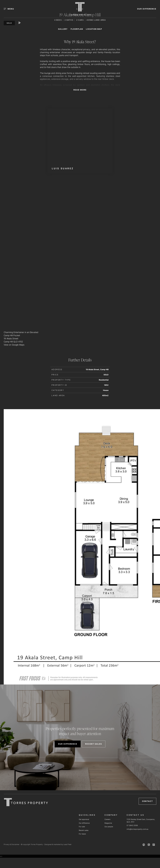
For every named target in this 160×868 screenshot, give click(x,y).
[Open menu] (11, 9)
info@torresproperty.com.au (137, 829)
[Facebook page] (144, 845)
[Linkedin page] (154, 845)
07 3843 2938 (132, 825)
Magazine (108, 823)
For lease (82, 834)
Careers (107, 819)
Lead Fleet (67, 844)
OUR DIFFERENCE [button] (147, 9)
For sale (82, 827)
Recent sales (84, 830)
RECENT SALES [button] (94, 744)
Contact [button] (147, 801)
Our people (109, 827)
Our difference (84, 823)
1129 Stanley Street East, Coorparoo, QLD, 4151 (141, 821)
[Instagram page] (149, 845)
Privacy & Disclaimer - (12, 844)
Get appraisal (84, 819)
